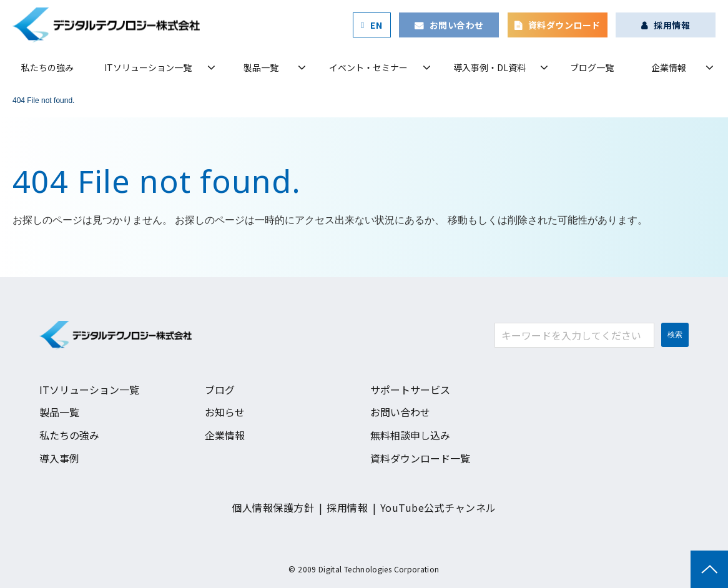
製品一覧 (261, 67)
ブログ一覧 (592, 67)
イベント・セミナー (368, 67)
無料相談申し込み (410, 435)
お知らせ (225, 412)
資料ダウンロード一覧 (420, 458)
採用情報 (672, 25)
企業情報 (669, 67)
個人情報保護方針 (273, 507)
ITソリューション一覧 (148, 67)
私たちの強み (47, 67)
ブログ (220, 390)
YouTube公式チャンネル (438, 507)
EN (376, 25)
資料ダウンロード (564, 25)
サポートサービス (410, 390)
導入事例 (59, 458)
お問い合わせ (457, 25)
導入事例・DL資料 (489, 67)
